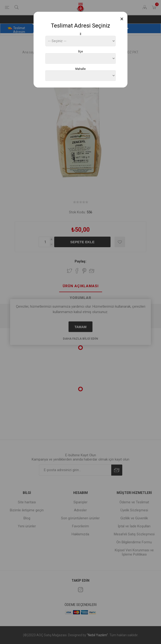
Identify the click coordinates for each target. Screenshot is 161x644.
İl (80, 34)
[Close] (122, 19)
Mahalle (80, 69)
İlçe (80, 52)
